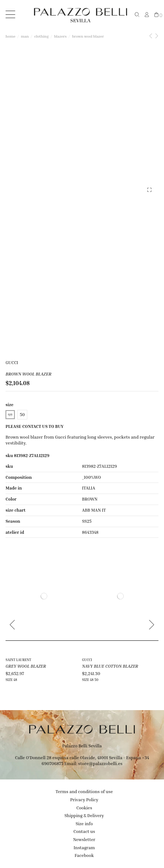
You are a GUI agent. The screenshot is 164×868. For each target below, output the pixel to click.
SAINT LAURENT (18, 660)
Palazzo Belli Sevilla (82, 746)
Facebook (84, 855)
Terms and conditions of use (84, 791)
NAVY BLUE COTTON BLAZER (110, 666)
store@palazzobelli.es (100, 763)
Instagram (84, 848)
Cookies (84, 808)
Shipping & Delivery (84, 815)
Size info (84, 824)
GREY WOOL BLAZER (26, 666)
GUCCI (12, 362)
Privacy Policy (84, 800)
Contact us (84, 831)
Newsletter (84, 839)
